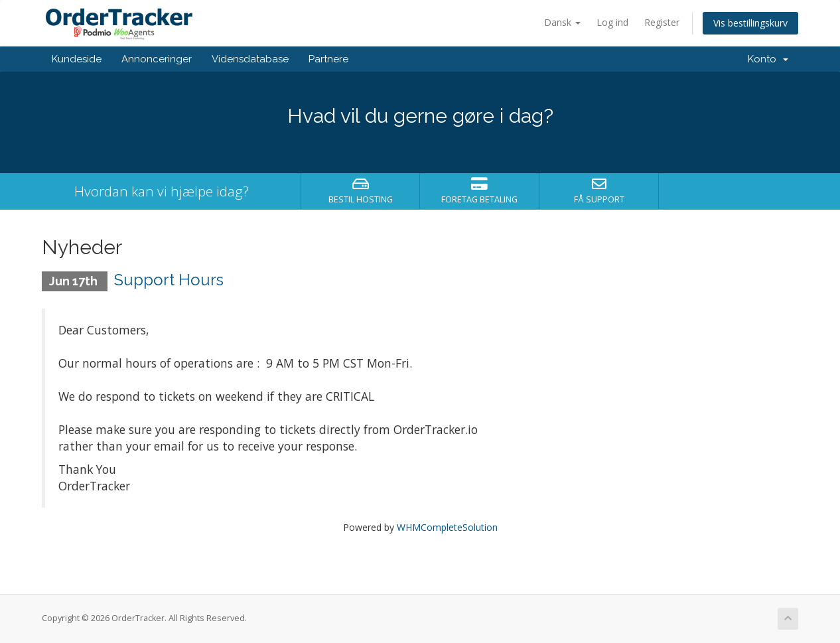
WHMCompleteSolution (447, 527)
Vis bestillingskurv (750, 23)
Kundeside (77, 59)
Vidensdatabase (250, 59)
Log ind (612, 22)
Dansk (562, 22)
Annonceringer (157, 59)
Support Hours (169, 280)
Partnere (328, 59)
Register (662, 22)
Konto (768, 59)
